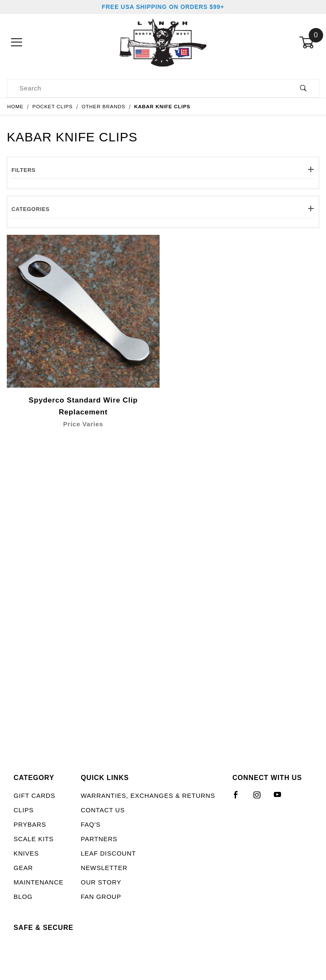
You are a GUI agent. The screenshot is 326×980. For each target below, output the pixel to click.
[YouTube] (281, 798)
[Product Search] (148, 89)
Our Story (101, 882)
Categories (163, 209)
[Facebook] (240, 798)
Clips (24, 810)
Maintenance (39, 882)
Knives (26, 853)
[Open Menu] (17, 42)
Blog (23, 897)
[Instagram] (261, 798)
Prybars (30, 825)
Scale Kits (34, 839)
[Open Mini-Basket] (309, 42)
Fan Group (101, 897)
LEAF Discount (108, 853)
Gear (23, 868)
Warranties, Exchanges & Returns (148, 796)
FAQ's (91, 825)
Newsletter (104, 868)
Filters (163, 170)
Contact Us (103, 810)
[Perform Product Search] (303, 89)
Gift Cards (34, 796)
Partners (99, 839)
